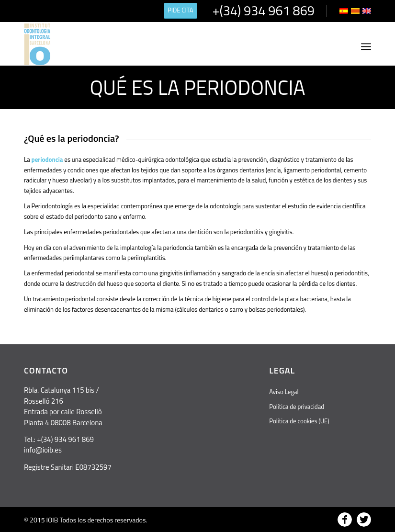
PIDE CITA (181, 10)
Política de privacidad (297, 407)
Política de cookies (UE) (299, 421)
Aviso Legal (284, 392)
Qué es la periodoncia (197, 87)
